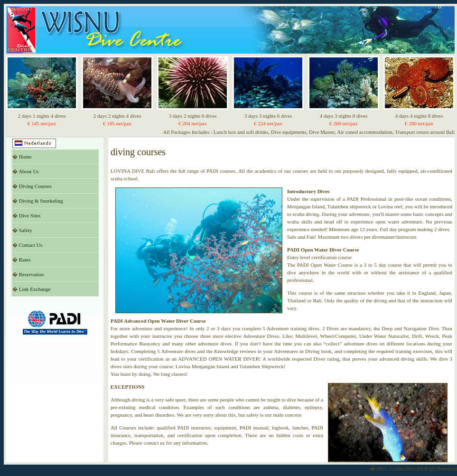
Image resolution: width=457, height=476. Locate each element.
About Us (28, 171)
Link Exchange (35, 289)
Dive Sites (30, 215)
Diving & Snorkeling (41, 201)
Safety (26, 230)
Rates (25, 260)
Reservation (32, 274)
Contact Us (31, 245)
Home (25, 157)
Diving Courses (35, 186)
